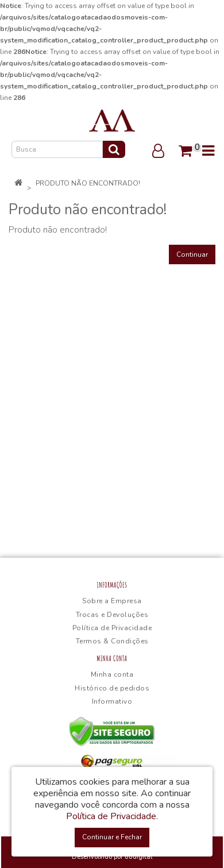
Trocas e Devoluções (112, 615)
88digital (138, 857)
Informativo (112, 701)
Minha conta (112, 674)
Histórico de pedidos (112, 688)
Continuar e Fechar (112, 837)
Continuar (192, 254)
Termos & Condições (112, 641)
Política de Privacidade (112, 628)
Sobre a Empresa (112, 601)
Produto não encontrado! (88, 183)
